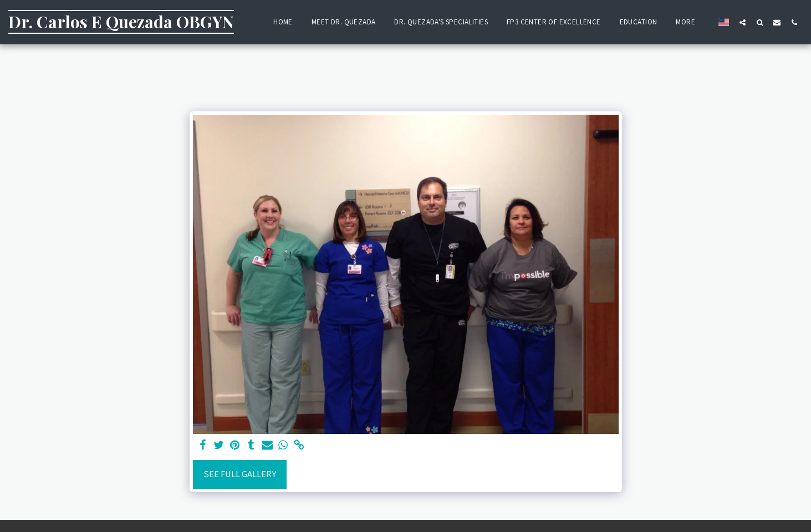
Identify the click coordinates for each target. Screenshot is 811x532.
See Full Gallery (240, 474)
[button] (743, 22)
